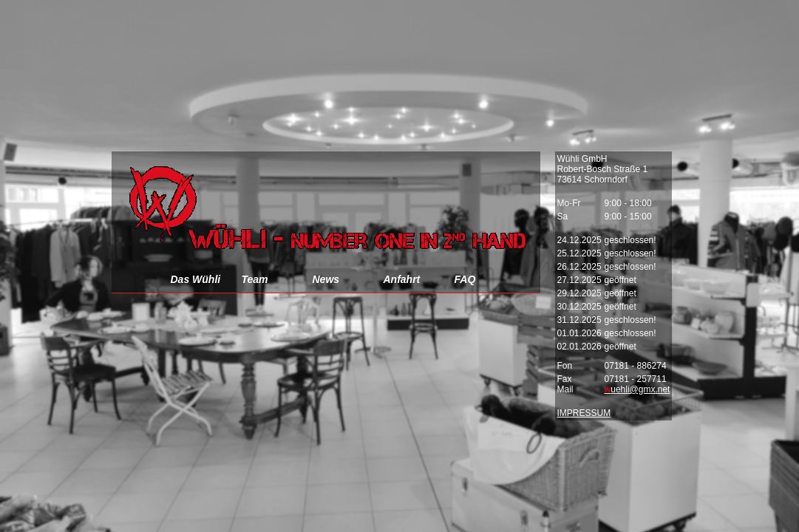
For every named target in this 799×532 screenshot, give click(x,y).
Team (255, 279)
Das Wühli (196, 279)
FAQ (465, 279)
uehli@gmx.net (637, 389)
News (326, 279)
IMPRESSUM (584, 413)
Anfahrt (402, 279)
